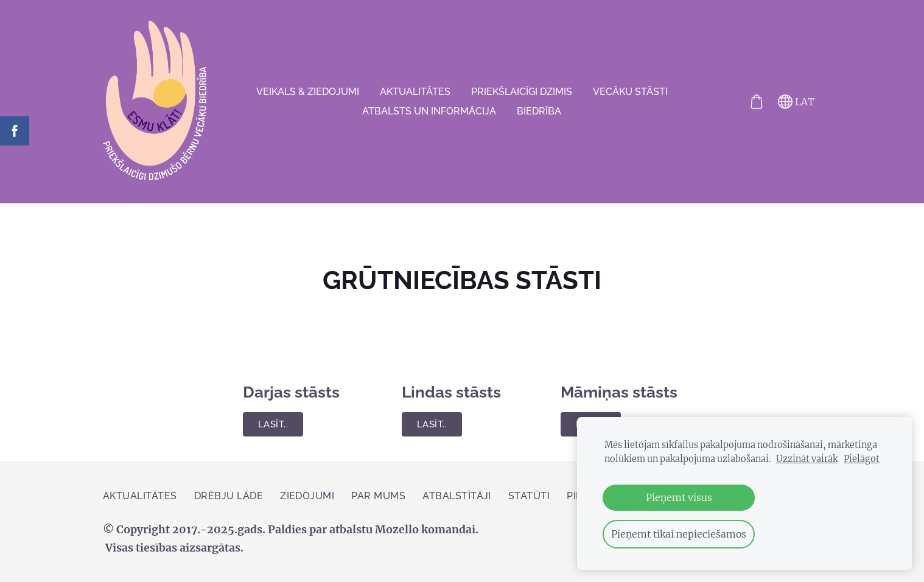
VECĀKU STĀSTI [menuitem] (630, 92)
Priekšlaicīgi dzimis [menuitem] (522, 92)
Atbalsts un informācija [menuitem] (429, 111)
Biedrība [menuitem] (539, 111)
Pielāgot (862, 459)
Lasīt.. (273, 424)
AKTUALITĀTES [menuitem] (415, 92)
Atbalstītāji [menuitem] (457, 496)
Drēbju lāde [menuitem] (229, 496)
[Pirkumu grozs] (757, 102)
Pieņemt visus (679, 497)
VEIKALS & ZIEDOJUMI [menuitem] (308, 92)
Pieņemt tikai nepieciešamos (679, 534)
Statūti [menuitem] (529, 496)
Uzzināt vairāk (807, 459)
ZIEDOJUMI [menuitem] (307, 496)
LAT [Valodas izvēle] (796, 102)
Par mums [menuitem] (378, 496)
